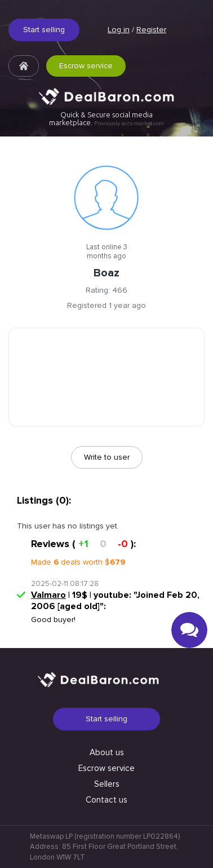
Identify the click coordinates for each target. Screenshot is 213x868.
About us (107, 752)
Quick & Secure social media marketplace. (106, 119)
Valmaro (48, 595)
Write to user (107, 457)
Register (151, 30)
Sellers (107, 784)
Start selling (44, 30)
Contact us (106, 800)
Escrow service (86, 66)
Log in (119, 30)
